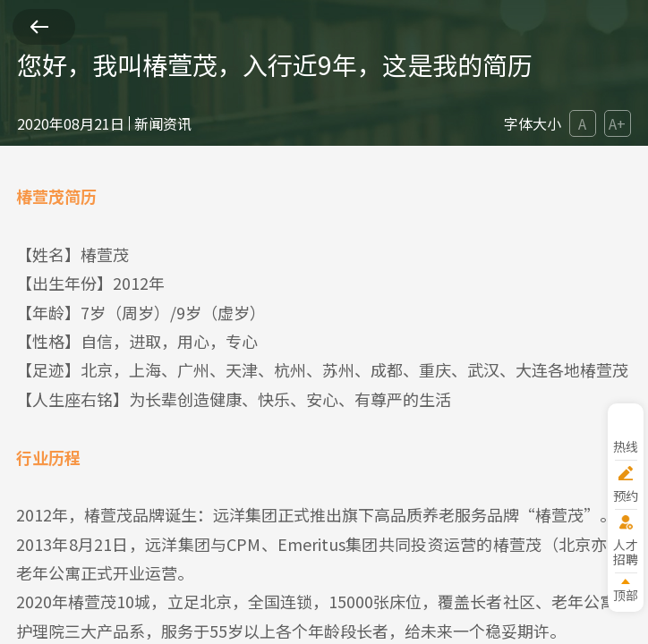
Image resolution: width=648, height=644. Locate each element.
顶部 (626, 594)
